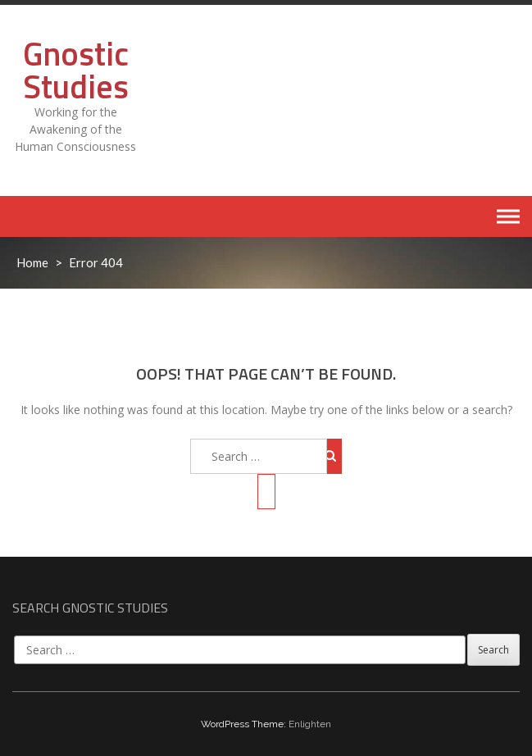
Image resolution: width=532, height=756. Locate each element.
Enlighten (310, 724)
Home (32, 262)
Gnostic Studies (76, 70)
